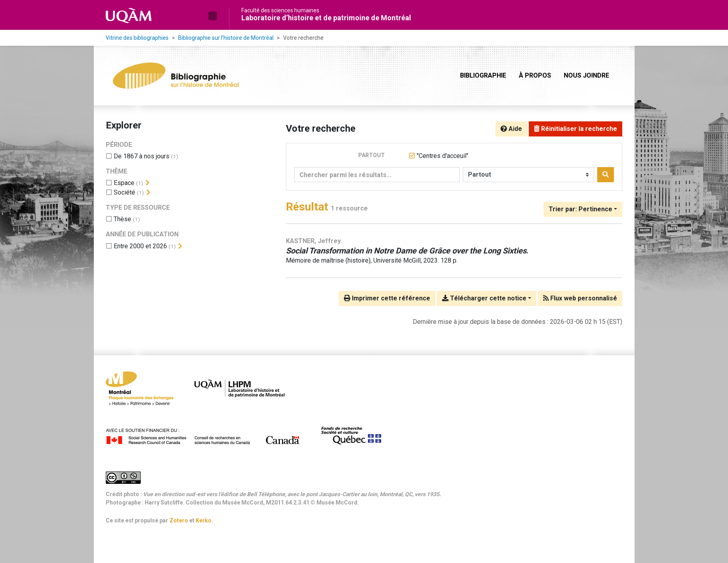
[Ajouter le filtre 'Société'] (124, 192)
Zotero (179, 520)
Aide (511, 129)
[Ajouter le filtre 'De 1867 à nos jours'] (142, 156)
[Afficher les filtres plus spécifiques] (148, 183)
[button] (213, 16)
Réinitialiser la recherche (576, 129)
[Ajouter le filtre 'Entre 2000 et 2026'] (140, 246)
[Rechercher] (606, 175)
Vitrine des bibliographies (137, 38)
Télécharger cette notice (484, 298)
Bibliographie (483, 75)
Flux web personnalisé (580, 298)
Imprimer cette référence (387, 298)
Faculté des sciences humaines (280, 10)
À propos (535, 75)
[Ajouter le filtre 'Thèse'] (122, 219)
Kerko (204, 520)
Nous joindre (586, 75)
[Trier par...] (583, 209)
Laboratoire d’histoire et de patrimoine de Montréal (326, 18)
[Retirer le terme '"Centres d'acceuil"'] (443, 156)
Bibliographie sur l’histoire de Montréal (226, 38)
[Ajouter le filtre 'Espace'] (124, 183)
